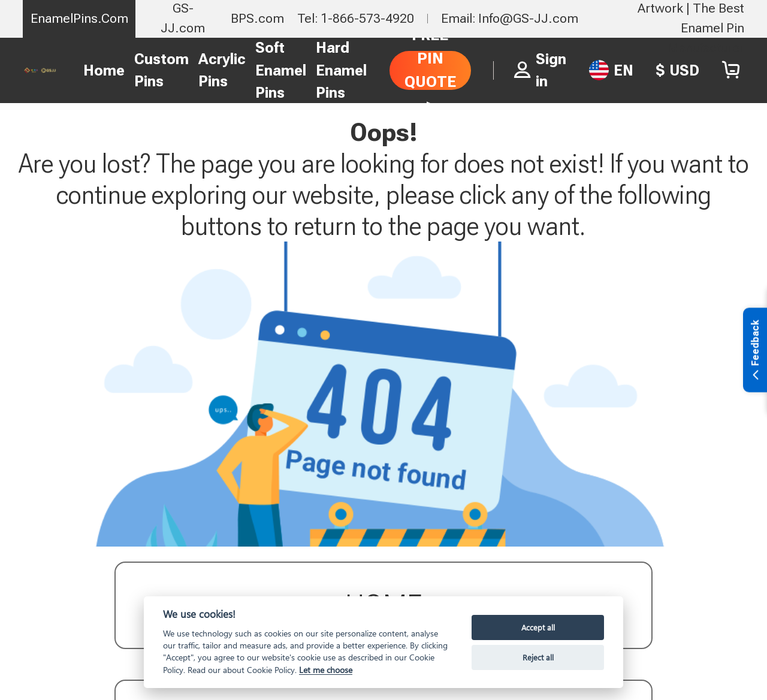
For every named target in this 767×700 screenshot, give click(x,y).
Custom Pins (161, 70)
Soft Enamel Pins (281, 70)
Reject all (538, 657)
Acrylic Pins (222, 70)
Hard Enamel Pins (341, 70)
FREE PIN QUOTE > (430, 70)
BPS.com (257, 18)
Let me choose (326, 670)
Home (104, 70)
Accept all (538, 627)
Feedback (755, 351)
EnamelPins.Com (79, 18)
